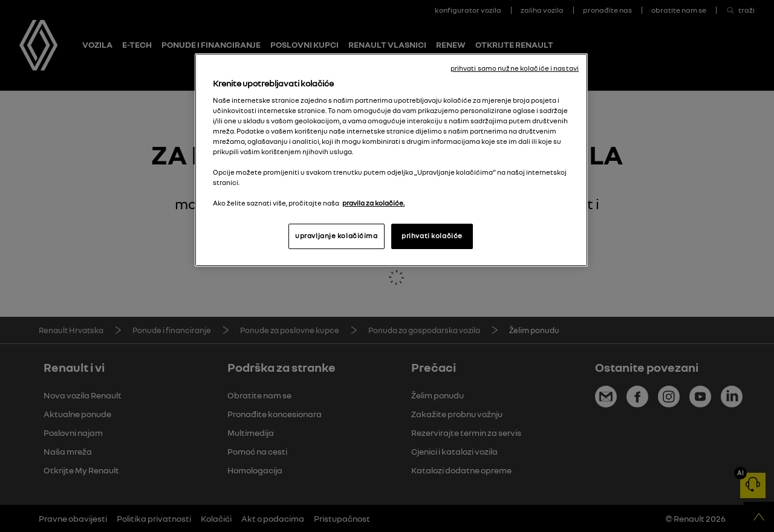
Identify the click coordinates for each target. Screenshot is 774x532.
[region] (391, 160)
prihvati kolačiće (432, 236)
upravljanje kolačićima (337, 236)
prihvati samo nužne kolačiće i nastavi (515, 68)
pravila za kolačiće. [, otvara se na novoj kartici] (373, 203)
